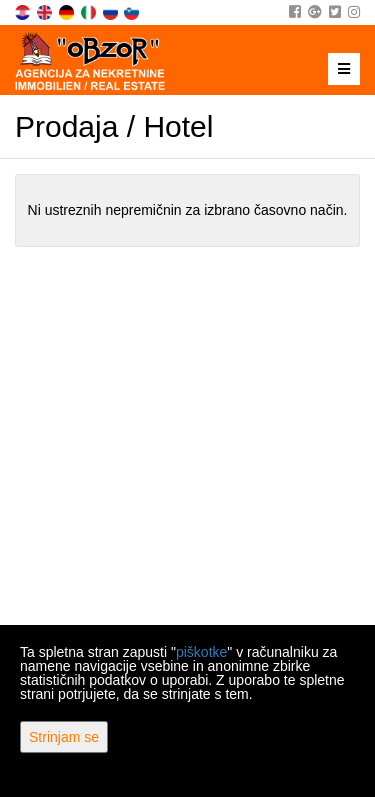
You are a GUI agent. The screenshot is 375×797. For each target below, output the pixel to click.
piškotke (201, 652)
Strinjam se (64, 737)
